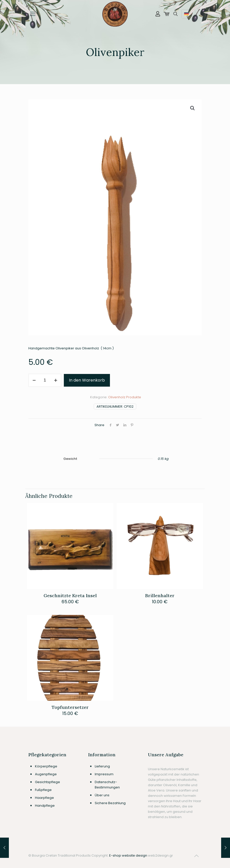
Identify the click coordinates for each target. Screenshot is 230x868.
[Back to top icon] (196, 856)
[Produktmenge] (45, 380)
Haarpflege (44, 798)
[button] (193, 108)
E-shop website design (128, 855)
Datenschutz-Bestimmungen (107, 785)
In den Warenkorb (87, 380)
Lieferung (102, 766)
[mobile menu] (33, 14)
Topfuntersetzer (70, 707)
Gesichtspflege (47, 782)
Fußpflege (43, 790)
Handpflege (45, 806)
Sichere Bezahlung (110, 803)
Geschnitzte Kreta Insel (70, 596)
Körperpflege (46, 766)
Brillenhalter (160, 596)
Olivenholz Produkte (125, 397)
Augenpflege (46, 774)
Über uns (102, 795)
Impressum (104, 774)
